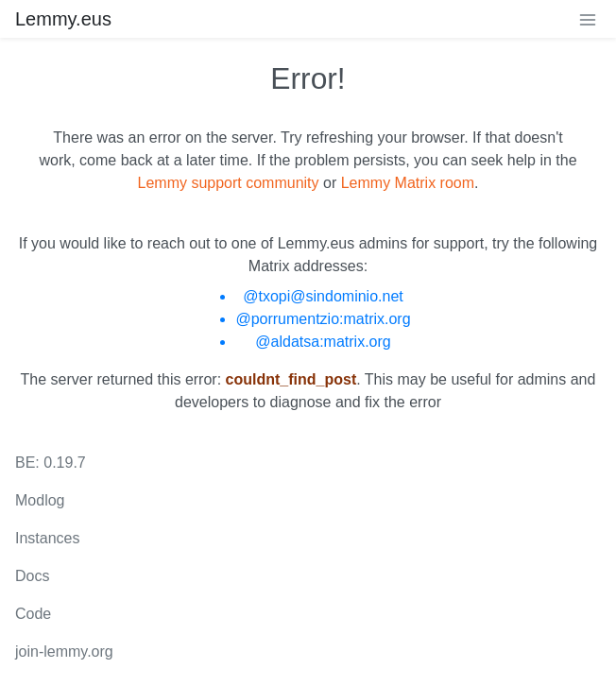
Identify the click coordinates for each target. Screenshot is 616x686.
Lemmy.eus (63, 19)
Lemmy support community (229, 183)
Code (33, 614)
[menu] (588, 19)
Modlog (40, 500)
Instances (47, 538)
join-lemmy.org (64, 652)
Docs (32, 576)
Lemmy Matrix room (408, 183)
